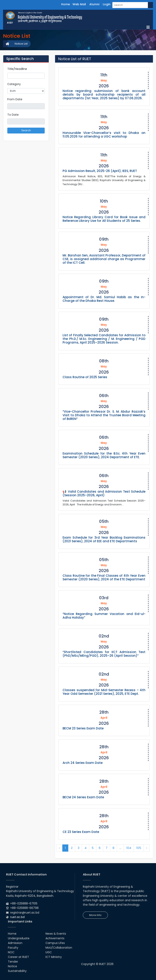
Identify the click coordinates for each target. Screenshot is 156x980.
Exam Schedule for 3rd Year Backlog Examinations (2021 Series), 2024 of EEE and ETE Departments (104, 539)
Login (107, 4)
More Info (95, 915)
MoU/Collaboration (59, 948)
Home (66, 4)
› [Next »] (147, 848)
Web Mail (79, 4)
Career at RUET (18, 957)
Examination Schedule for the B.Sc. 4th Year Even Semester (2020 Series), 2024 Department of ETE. (104, 455)
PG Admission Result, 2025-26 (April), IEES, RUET (100, 171)
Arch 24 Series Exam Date (83, 763)
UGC (49, 952)
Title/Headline (17, 69)
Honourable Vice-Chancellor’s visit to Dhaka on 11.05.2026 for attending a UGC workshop (104, 135)
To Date (13, 115)
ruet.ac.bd (17, 917)
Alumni (94, 4)
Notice (12, 966)
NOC (11, 952)
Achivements (55, 938)
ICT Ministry (54, 957)
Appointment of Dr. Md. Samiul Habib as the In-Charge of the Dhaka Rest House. (104, 299)
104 (129, 848)
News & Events (56, 934)
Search (26, 130)
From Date (15, 99)
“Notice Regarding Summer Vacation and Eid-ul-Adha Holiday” (104, 616)
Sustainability (17, 971)
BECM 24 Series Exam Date (83, 797)
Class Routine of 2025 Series (85, 377)
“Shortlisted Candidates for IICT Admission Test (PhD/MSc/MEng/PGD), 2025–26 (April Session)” (104, 654)
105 (139, 848)
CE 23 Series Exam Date (81, 832)
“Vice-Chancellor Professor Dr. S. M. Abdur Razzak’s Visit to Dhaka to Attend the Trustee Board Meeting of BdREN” (104, 415)
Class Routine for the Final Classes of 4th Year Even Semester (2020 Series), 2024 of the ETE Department (104, 577)
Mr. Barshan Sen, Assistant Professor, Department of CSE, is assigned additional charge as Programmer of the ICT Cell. (104, 259)
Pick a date (43, 106)
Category (14, 84)
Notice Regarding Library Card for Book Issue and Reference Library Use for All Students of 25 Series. (104, 219)
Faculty (13, 948)
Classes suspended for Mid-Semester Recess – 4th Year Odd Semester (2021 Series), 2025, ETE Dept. (104, 692)
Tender (13, 962)
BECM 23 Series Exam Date (83, 728)
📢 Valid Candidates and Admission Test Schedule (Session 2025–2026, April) (104, 493)
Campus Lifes (55, 943)
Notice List (21, 44)
